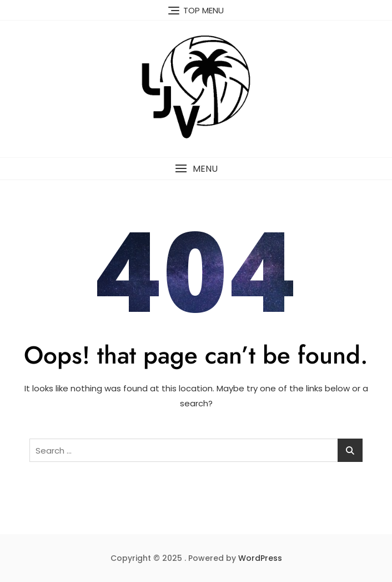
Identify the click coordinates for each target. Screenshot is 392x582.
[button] (196, 169)
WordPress (260, 558)
